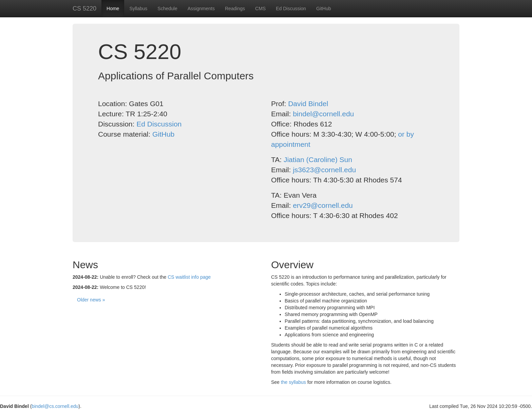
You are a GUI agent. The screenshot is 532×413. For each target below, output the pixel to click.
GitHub (324, 8)
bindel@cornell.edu (323, 114)
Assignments (201, 8)
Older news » (91, 300)
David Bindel (308, 104)
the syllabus (293, 382)
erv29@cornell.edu (323, 205)
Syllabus (138, 8)
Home (113, 8)
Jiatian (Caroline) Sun (318, 160)
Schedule (167, 8)
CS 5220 (84, 8)
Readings (235, 8)
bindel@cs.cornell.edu (55, 406)
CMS (260, 8)
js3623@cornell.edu (324, 170)
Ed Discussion (291, 8)
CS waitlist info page (189, 277)
